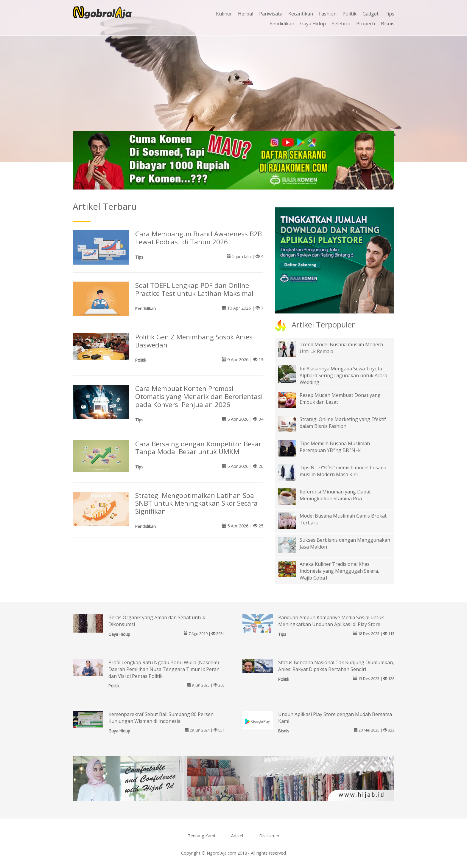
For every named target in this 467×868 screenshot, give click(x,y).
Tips (389, 14)
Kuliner (224, 14)
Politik (350, 14)
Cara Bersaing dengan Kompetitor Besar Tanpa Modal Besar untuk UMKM (198, 448)
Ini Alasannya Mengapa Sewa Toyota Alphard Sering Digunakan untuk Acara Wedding (343, 375)
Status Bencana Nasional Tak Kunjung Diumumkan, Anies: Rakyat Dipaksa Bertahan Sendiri (336, 666)
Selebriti (341, 24)
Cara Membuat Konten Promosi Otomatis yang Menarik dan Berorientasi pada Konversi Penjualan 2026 (199, 396)
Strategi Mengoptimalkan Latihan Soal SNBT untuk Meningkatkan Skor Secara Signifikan (196, 503)
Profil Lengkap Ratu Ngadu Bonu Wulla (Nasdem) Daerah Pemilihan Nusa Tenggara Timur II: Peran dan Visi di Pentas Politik (164, 669)
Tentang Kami (201, 836)
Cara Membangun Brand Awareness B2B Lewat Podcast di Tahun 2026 (199, 238)
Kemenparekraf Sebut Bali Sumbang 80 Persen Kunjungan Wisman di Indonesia (161, 718)
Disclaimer (269, 836)
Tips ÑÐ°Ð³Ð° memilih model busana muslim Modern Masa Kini (343, 471)
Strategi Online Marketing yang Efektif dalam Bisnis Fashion (343, 423)
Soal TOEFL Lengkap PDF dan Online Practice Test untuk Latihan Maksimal (194, 289)
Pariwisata (271, 14)
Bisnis (388, 24)
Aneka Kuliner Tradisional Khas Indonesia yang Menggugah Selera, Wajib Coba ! (339, 571)
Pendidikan (282, 24)
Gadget (371, 14)
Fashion (328, 14)
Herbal (246, 14)
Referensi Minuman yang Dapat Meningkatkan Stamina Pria (335, 495)
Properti (366, 24)
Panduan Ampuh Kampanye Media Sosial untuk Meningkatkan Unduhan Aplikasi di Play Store (331, 621)
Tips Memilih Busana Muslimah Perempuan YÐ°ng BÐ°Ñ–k (335, 447)
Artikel (237, 836)
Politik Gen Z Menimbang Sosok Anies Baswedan (194, 341)
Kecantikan (301, 14)
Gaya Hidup (313, 24)
